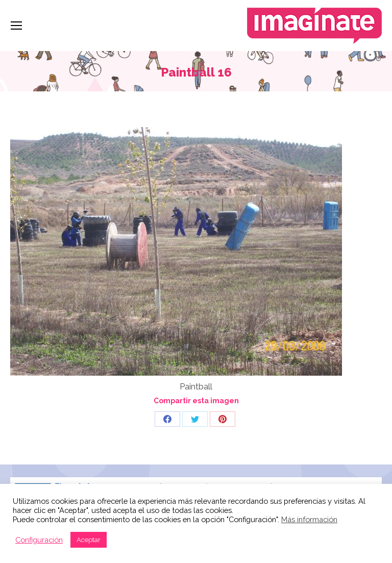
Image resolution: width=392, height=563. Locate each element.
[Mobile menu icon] (16, 26)
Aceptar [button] (89, 540)
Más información (309, 519)
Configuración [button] (39, 540)
